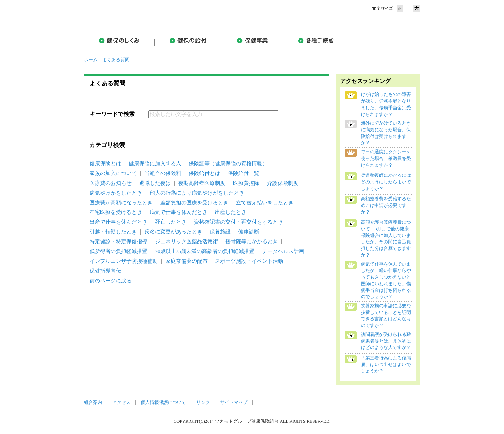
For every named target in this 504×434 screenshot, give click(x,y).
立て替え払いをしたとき (265, 203)
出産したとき (231, 212)
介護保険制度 (283, 183)
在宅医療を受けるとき (116, 212)
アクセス (121, 402)
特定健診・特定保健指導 (118, 241)
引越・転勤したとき (113, 232)
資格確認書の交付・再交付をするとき (239, 222)
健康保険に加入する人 (155, 163)
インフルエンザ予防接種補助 (124, 261)
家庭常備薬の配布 (187, 261)
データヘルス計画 (283, 251)
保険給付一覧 (244, 173)
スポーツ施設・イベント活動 (249, 261)
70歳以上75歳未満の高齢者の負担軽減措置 (205, 251)
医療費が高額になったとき (121, 203)
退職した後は (155, 183)
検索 (297, 114)
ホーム (91, 60)
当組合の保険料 (163, 173)
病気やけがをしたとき (116, 193)
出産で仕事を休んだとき (118, 222)
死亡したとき (171, 222)
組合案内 (93, 402)
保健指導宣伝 (105, 271)
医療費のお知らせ (111, 183)
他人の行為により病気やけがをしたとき (197, 193)
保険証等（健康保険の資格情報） (228, 163)
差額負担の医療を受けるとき (194, 203)
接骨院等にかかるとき (252, 241)
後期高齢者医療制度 (202, 183)
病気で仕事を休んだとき (179, 212)
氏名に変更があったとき (173, 232)
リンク (203, 402)
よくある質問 (116, 60)
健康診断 (249, 232)
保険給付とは (204, 173)
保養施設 (220, 232)
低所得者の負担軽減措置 (118, 251)
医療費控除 (246, 183)
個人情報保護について (163, 402)
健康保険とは (105, 163)
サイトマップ (234, 402)
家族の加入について (113, 173)
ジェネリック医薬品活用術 (187, 241)
